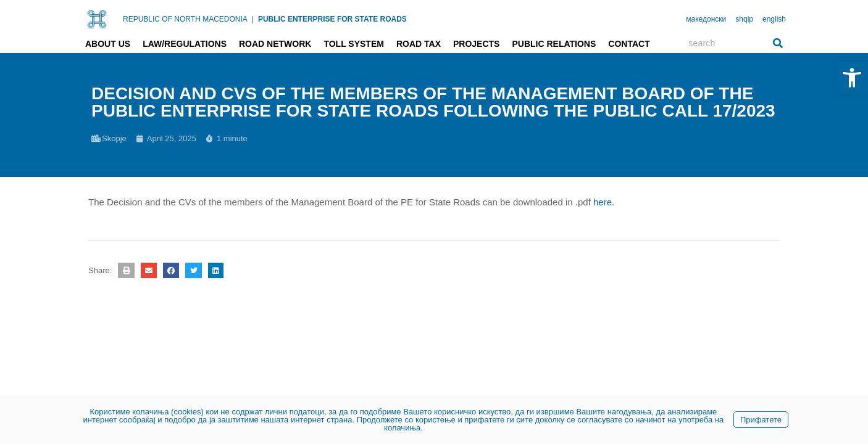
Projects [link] (476, 44)
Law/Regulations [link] (185, 44)
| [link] (253, 19)
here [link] (603, 202)
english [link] (774, 19)
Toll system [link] (354, 44)
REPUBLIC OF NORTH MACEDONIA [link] (185, 19)
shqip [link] (744, 19)
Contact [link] (629, 44)
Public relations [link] (554, 44)
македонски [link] (706, 19)
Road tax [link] (419, 44)
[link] (852, 78)
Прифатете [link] (761, 420)
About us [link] (108, 44)
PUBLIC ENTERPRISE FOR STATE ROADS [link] (332, 19)
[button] (126, 270)
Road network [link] (275, 44)
